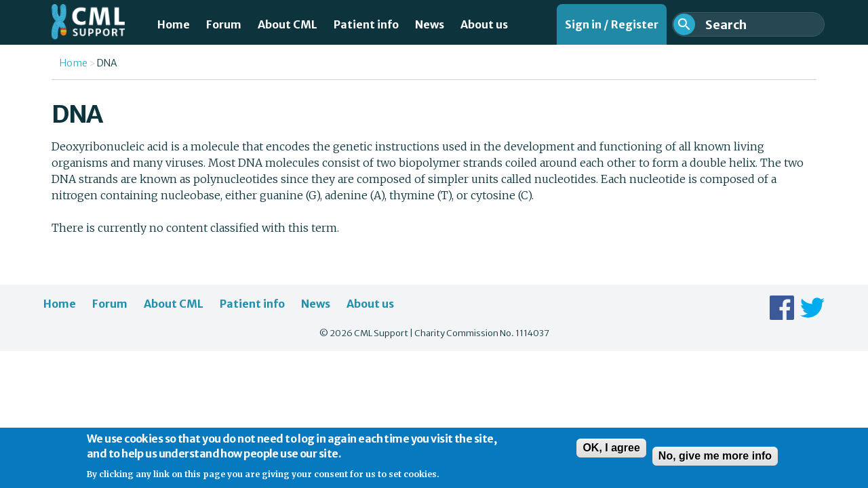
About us (484, 24)
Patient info (366, 24)
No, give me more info (715, 461)
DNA (107, 63)
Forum (224, 24)
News (430, 24)
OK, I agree (611, 452)
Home (174, 24)
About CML (288, 24)
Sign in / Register (612, 24)
